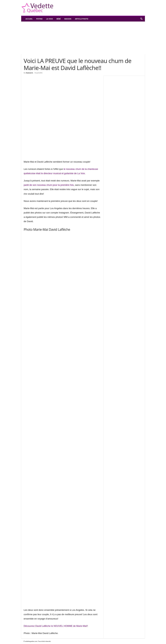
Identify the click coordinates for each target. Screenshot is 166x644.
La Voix (49, 19)
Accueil (29, 19)
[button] (141, 19)
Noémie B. (30, 73)
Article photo (82, 19)
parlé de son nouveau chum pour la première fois (49, 185)
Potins (39, 19)
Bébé (59, 19)
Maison (68, 19)
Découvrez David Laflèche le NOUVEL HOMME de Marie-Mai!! (56, 626)
